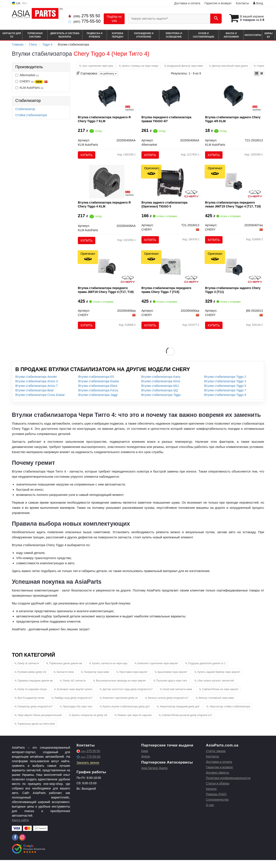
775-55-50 (84, 21)
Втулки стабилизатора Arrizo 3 (37, 389)
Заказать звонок (88, 771)
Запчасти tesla (65, 680)
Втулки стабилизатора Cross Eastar (40, 403)
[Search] (213, 19)
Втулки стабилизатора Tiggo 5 (225, 394)
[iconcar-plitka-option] (257, 74)
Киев (145, 759)
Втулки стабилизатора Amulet (36, 385)
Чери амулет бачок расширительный (40, 723)
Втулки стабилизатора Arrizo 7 (37, 394)
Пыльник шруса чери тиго (172, 689)
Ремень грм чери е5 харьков (135, 723)
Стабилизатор (25, 109)
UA (16, 3)
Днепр (146, 764)
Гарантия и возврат (218, 3)
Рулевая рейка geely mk (32, 680)
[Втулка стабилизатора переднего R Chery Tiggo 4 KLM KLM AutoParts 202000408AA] (107, 185)
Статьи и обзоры (218, 791)
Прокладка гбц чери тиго (78, 715)
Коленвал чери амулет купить (75, 697)
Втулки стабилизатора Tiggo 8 (225, 403)
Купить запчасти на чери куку (110, 671)
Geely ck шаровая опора (32, 697)
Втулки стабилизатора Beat (34, 398)
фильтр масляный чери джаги (230, 66)
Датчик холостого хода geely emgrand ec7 (128, 697)
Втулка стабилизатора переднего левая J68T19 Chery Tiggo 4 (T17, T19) (234, 208)
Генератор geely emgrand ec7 (35, 715)
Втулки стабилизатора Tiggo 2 (225, 385)
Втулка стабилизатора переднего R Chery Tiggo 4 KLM (105, 208)
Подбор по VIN (114, 19)
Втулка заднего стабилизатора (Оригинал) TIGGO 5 (165, 208)
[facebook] (15, 845)
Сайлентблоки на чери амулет (220, 697)
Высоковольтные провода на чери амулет (121, 689)
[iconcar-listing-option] (262, 74)
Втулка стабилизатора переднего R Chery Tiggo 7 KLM (105, 120)
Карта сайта (20, 828)
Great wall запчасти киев (177, 697)
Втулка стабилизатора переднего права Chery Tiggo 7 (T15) (167, 296)
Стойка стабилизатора (31, 115)
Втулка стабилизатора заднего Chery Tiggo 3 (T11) (234, 296)
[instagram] (22, 845)
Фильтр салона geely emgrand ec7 (168, 706)
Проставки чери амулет (133, 680)
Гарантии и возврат (220, 775)
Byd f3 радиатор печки (31, 706)
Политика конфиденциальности (228, 786)
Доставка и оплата (187, 3)
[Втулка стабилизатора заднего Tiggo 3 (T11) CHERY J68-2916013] (234, 273)
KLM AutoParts (29, 88)
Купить (88, 156)
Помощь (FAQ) (216, 802)
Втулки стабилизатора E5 (96, 385)
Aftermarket (27, 75)
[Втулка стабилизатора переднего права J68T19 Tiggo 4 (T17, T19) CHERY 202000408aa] (107, 273)
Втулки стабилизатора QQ (160, 398)
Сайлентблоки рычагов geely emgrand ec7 (187, 723)
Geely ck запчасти (28, 671)
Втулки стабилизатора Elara (98, 394)
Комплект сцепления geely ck (120, 706)
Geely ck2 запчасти (74, 689)
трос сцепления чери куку (98, 66)
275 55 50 (84, 16)
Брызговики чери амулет (172, 680)
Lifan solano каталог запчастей (216, 689)
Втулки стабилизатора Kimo (161, 389)
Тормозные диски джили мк (66, 671)
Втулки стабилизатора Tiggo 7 (225, 398)
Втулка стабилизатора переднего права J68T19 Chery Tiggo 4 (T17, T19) (107, 296)
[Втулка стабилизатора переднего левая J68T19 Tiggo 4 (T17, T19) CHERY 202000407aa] (234, 185)
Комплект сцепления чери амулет (158, 671)
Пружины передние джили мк (35, 689)
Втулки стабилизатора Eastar (99, 389)
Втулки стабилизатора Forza (98, 398)
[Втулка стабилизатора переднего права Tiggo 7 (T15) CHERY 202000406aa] (170, 273)
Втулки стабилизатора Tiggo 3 (225, 389)
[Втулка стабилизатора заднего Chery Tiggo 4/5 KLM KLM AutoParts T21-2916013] (234, 97)
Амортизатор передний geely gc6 (180, 715)
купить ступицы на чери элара (140, 66)
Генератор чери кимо (96, 680)
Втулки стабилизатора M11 (160, 394)
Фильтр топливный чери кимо (216, 706)
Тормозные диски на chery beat (36, 732)
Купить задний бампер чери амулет (219, 680)
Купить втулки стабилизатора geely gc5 (126, 715)
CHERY (31, 82)
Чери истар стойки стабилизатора (230, 715)
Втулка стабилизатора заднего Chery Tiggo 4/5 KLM (234, 120)
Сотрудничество (217, 808)
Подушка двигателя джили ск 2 (207, 671)
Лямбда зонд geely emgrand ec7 (73, 706)
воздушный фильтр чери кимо (185, 66)
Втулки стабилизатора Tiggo (161, 403)
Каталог (211, 797)
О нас (210, 813)
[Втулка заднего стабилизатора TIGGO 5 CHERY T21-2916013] (170, 185)
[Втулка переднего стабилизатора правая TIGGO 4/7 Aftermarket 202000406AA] (170, 97)
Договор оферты (218, 781)
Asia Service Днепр (154, 776)
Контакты (242, 3)
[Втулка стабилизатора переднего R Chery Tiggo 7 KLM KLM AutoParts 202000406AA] (107, 97)
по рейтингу (108, 74)
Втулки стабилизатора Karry (161, 385)
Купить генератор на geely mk (90, 723)
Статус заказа (216, 759)
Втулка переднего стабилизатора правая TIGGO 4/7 (167, 120)
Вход (258, 3)
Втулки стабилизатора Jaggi (98, 403)
